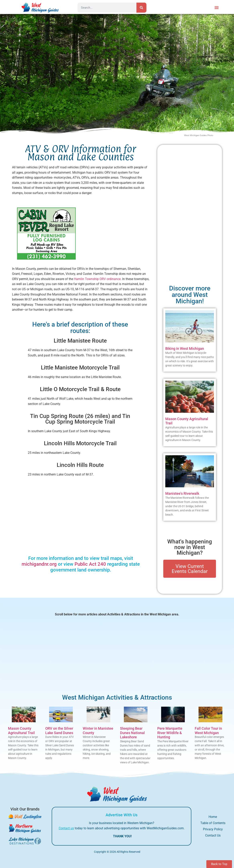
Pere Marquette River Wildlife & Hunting (170, 733)
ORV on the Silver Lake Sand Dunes (59, 731)
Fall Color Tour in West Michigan (208, 731)
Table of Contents (213, 823)
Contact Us (213, 835)
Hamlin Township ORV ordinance (97, 279)
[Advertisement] (115, 233)
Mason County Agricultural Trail (21, 731)
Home (213, 817)
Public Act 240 (90, 564)
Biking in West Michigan (185, 349)
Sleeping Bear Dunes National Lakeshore (132, 733)
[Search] (141, 8)
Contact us (66, 828)
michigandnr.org (39, 564)
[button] (217, 7)
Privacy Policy (213, 829)
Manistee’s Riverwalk (182, 493)
